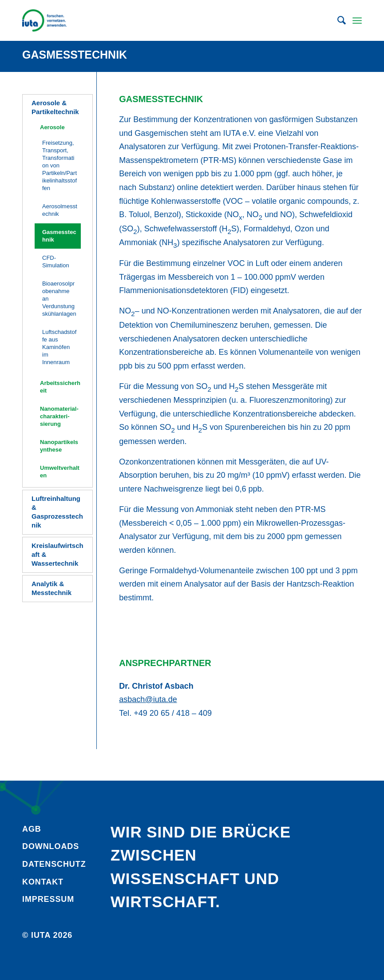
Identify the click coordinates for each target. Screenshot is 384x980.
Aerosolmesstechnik (60, 210)
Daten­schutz (54, 864)
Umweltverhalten (60, 472)
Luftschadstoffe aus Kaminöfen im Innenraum (59, 347)
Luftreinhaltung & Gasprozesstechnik (57, 512)
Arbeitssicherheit (60, 387)
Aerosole (52, 127)
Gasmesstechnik (75, 55)
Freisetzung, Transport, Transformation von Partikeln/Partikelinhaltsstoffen (59, 165)
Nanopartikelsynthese (59, 446)
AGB (32, 829)
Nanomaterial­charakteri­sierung (59, 416)
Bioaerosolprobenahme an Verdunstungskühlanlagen (59, 299)
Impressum (48, 899)
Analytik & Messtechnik (51, 588)
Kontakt (43, 882)
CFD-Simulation (56, 262)
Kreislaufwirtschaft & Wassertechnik (57, 554)
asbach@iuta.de (148, 699)
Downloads (51, 846)
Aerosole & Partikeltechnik (55, 107)
